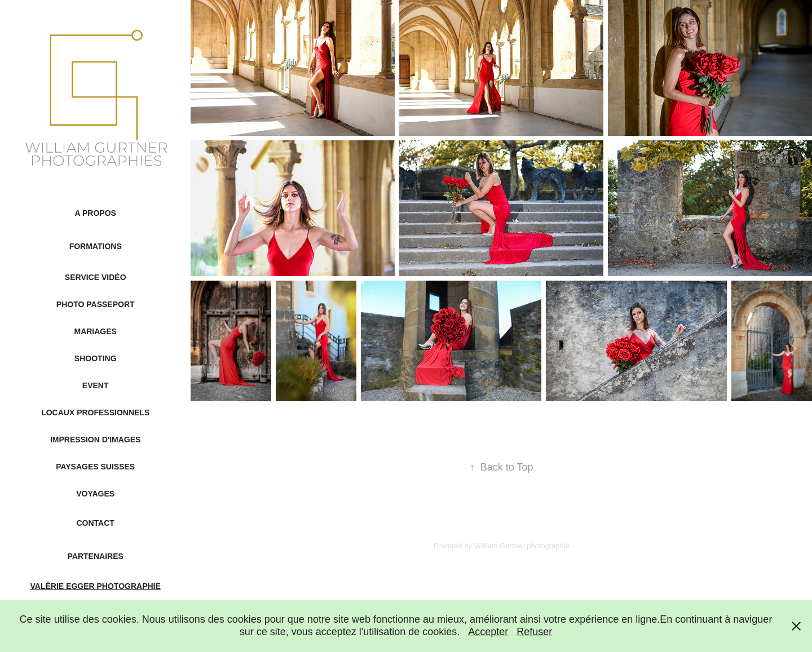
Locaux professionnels (95, 413)
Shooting (96, 358)
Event (96, 385)
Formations (96, 246)
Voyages (95, 494)
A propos (96, 213)
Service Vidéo (96, 277)
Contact (95, 523)
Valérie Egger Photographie (96, 586)
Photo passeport (96, 304)
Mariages (95, 331)
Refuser (534, 632)
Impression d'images (95, 440)
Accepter (488, 632)
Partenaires (96, 556)
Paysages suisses (95, 467)
